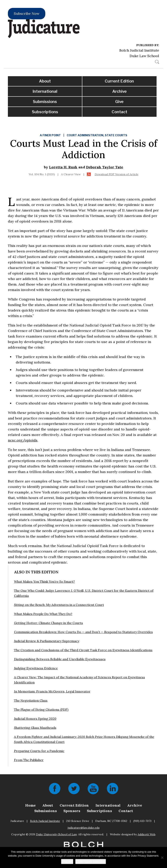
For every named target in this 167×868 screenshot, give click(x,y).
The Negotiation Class (31, 700)
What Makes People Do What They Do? (43, 614)
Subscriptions (45, 112)
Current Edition (119, 81)
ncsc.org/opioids (23, 440)
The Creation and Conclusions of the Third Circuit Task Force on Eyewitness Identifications (83, 650)
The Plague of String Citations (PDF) (41, 709)
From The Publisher (29, 760)
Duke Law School (144, 56)
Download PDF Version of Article (117, 174)
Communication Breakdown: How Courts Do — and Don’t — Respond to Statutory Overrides (83, 632)
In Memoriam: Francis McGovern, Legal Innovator (52, 691)
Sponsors (72, 811)
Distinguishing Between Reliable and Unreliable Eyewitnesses (60, 659)
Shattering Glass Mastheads (35, 728)
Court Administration (85, 135)
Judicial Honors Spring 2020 (35, 719)
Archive (119, 91)
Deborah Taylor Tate (105, 167)
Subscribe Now (27, 13)
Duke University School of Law (56, 834)
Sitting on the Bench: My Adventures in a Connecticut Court (59, 605)
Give (119, 102)
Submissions (45, 102)
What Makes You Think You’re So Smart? (44, 581)
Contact (119, 112)
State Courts (116, 135)
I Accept (67, 861)
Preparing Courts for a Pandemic (39, 751)
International (45, 91)
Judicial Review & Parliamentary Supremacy (47, 641)
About (45, 81)
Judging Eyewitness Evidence (36, 668)
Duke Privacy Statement (90, 861)
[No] (162, 858)
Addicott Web (147, 834)
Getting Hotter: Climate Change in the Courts (48, 623)
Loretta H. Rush (63, 167)
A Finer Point (50, 135)
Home (30, 805)
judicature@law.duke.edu (83, 828)
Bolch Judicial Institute (139, 50)
